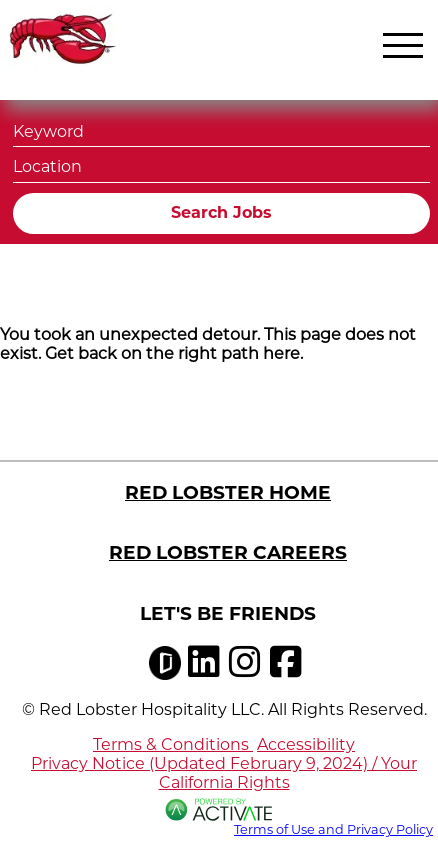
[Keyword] (221, 129)
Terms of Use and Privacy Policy (333, 829)
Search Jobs (221, 212)
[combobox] (221, 164)
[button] (412, 165)
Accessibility (306, 744)
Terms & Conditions (173, 744)
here (281, 353)
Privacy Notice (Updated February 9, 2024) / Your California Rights (224, 773)
